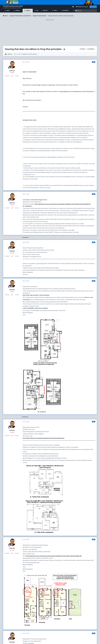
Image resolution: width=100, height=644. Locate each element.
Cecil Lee (10, 54)
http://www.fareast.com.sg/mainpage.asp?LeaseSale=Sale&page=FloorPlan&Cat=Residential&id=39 (63, 204)
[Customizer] (73, 7)
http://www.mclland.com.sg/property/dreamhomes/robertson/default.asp (43, 438)
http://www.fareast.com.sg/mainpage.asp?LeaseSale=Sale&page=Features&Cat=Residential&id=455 (54, 556)
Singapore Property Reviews (30, 54)
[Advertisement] (50, 32)
